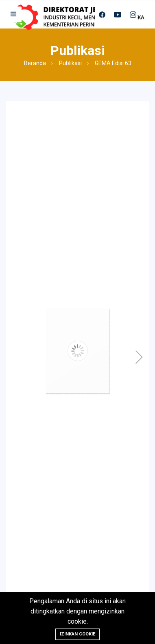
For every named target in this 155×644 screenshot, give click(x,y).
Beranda (35, 63)
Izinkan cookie (77, 634)
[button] (14, 14)
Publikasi (70, 63)
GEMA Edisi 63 (113, 63)
